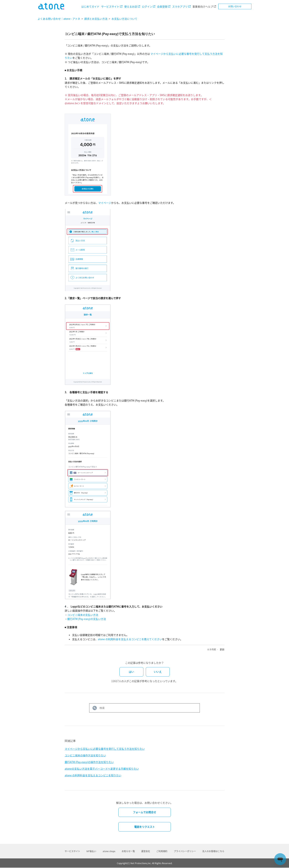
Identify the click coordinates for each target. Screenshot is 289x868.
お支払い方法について (124, 19)
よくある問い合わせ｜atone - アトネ (59, 19)
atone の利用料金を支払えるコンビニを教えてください (130, 639)
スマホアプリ (180, 6)
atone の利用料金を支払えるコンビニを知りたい (93, 775)
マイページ (105, 203)
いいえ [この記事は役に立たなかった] (158, 672)
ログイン (147, 6)
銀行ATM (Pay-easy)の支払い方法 (87, 619)
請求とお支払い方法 (96, 19)
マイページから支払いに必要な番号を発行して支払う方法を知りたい (105, 749)
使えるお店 (131, 6)
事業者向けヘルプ (203, 6)
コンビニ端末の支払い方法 (83, 615)
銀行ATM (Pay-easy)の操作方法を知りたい (89, 762)
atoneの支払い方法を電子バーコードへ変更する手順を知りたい (102, 769)
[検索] (144, 708)
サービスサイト (110, 6)
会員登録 (162, 6)
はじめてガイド (90, 6)
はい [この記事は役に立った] (131, 672)
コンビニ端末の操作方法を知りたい (85, 755)
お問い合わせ (235, 6)
